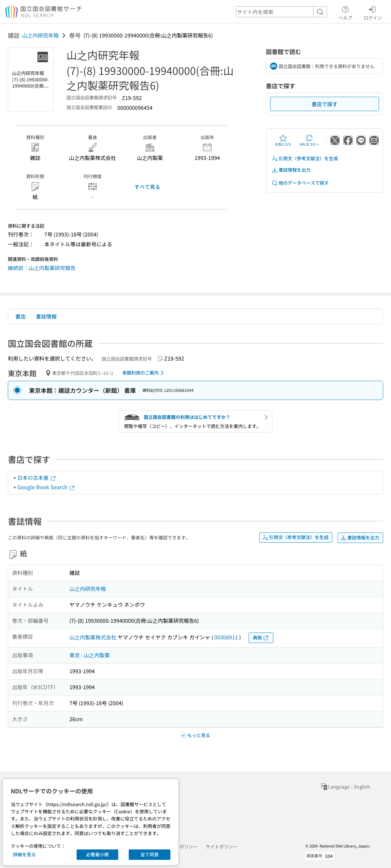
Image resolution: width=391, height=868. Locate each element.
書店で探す (325, 104)
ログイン (373, 12)
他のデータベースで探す (300, 183)
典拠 (261, 638)
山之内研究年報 (40, 35)
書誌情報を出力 (291, 170)
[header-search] (282, 12)
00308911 (226, 637)
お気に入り (283, 140)
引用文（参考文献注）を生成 (305, 158)
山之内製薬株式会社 (93, 637)
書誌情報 (46, 316)
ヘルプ (345, 12)
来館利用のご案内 (144, 373)
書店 (21, 316)
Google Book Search (46, 487)
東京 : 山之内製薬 (90, 655)
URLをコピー (309, 140)
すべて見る (147, 187)
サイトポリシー (222, 847)
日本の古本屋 (37, 477)
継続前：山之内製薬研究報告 (42, 268)
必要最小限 (97, 854)
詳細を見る (24, 854)
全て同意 (150, 854)
